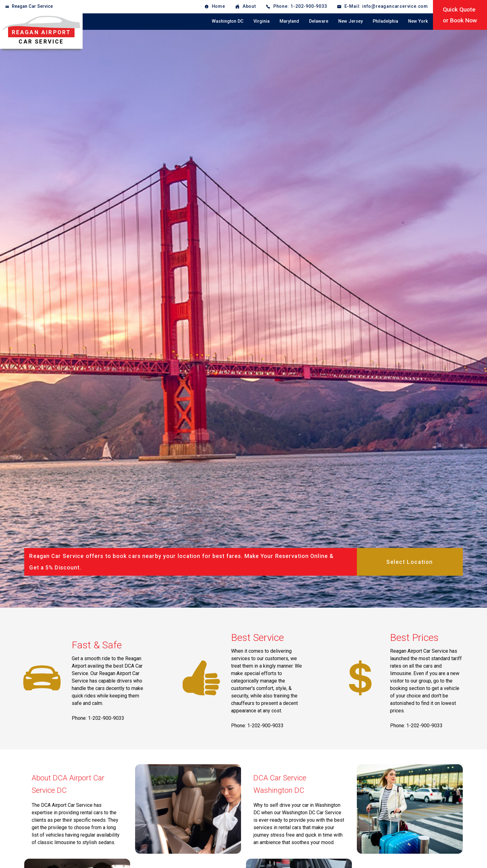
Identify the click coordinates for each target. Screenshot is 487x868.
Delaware (319, 21)
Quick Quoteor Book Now (460, 15)
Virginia (262, 21)
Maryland (289, 21)
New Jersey (350, 21)
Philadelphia (385, 21)
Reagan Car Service (32, 6)
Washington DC (228, 21)
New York (418, 21)
